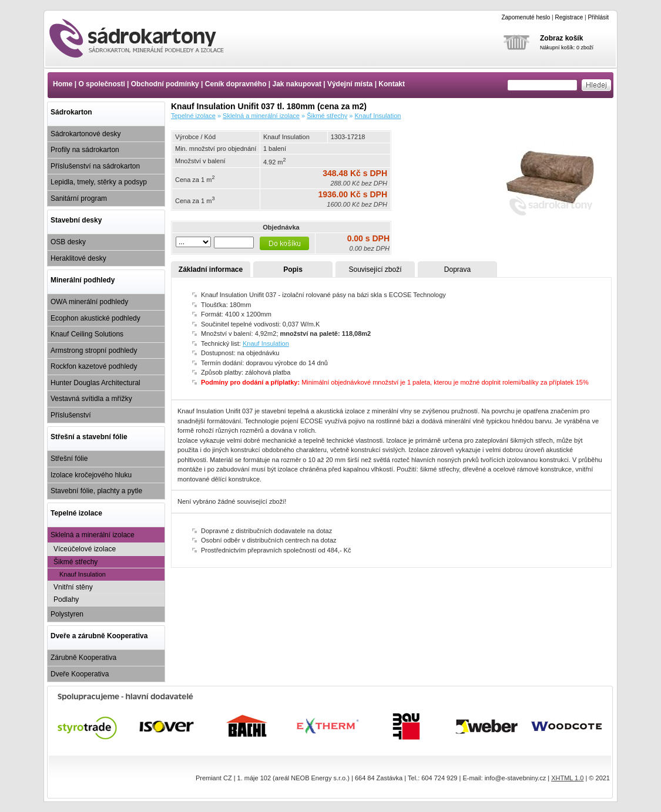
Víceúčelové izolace (85, 549)
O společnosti (101, 84)
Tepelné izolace (76, 513)
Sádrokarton (71, 112)
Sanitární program (79, 198)
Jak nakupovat (297, 84)
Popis (293, 269)
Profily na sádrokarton (85, 150)
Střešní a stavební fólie (89, 437)
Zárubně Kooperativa (83, 658)
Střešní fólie (69, 459)
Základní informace (211, 269)
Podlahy (66, 599)
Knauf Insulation (83, 574)
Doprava (457, 269)
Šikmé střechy (76, 562)
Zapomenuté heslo (526, 17)
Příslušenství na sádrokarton (95, 166)
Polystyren (67, 614)
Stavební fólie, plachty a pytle (96, 491)
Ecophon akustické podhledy (95, 318)
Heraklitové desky (78, 258)
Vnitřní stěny (73, 587)
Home (63, 84)
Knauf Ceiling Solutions (87, 334)
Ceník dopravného (236, 84)
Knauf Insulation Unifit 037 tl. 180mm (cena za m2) (147, 38)
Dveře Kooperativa (80, 674)
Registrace (569, 17)
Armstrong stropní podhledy (94, 351)
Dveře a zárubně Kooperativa (99, 636)
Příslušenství (71, 415)
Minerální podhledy (83, 280)
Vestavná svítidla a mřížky (91, 399)
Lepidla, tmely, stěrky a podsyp (99, 182)
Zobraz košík (561, 38)
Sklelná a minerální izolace (93, 535)
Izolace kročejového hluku (91, 475)
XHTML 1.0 (567, 778)
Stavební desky (76, 220)
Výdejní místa (350, 84)
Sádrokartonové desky (85, 134)
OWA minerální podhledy (89, 302)
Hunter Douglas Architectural (95, 383)
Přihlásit (598, 17)
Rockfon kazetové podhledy (94, 366)
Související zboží (375, 269)
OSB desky (68, 242)
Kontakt (392, 84)
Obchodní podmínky (165, 84)
